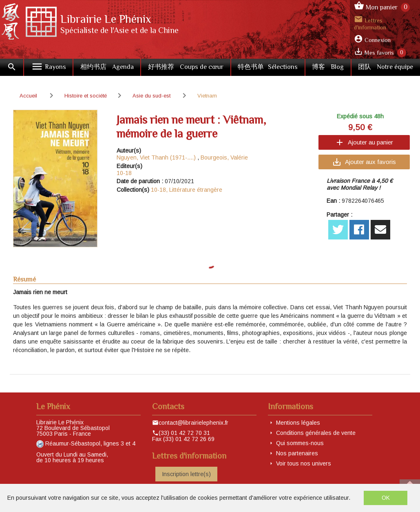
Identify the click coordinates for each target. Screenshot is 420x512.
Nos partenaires (297, 453)
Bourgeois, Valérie (224, 157)
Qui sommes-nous (300, 443)
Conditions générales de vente (316, 433)
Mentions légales (298, 423)
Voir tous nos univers (304, 463)
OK (386, 498)
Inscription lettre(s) (186, 474)
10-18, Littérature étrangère (187, 190)
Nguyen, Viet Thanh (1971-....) (156, 157)
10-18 (124, 173)
